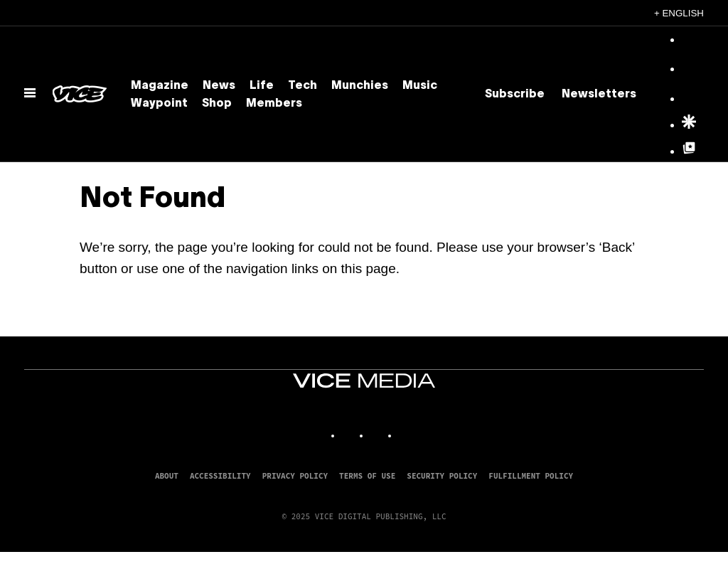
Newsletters (599, 95)
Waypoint (159, 104)
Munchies (360, 86)
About (167, 476)
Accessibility (220, 476)
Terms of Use (367, 476)
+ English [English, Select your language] (679, 13)
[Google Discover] (689, 126)
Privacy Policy (295, 476)
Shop (217, 104)
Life (262, 86)
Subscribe (515, 95)
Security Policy (442, 476)
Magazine (160, 86)
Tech (303, 86)
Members (274, 104)
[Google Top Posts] (689, 152)
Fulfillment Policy (531, 476)
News (219, 86)
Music (420, 86)
